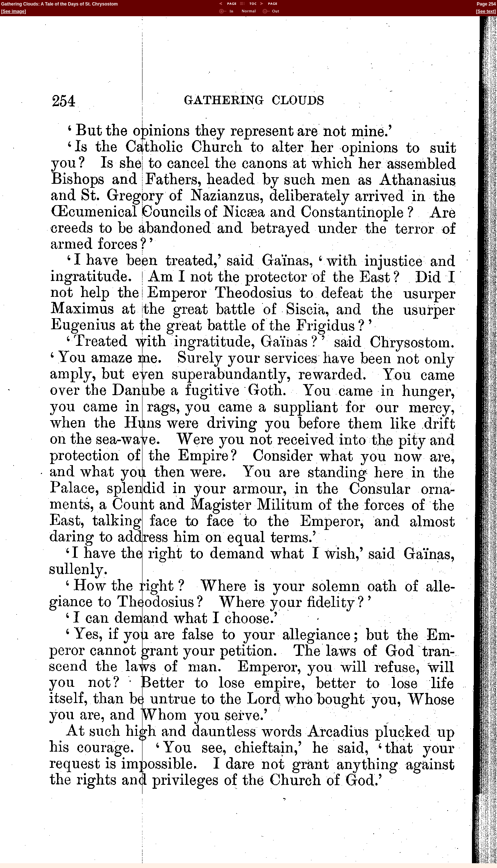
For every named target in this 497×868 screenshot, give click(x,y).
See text (486, 11)
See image (13, 11)
